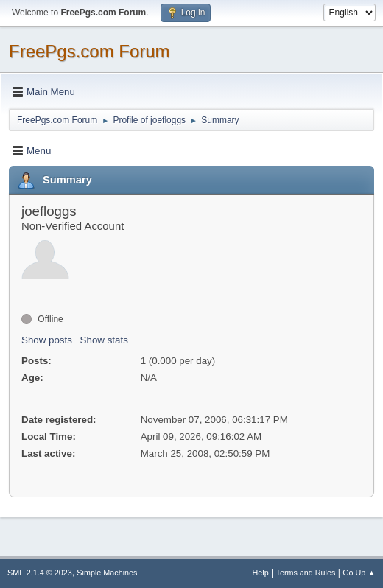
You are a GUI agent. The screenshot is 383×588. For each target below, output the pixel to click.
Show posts (47, 340)
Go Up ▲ (359, 573)
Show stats (104, 340)
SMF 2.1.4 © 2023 (40, 573)
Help (261, 573)
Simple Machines (107, 573)
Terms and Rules (306, 573)
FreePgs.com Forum (89, 51)
